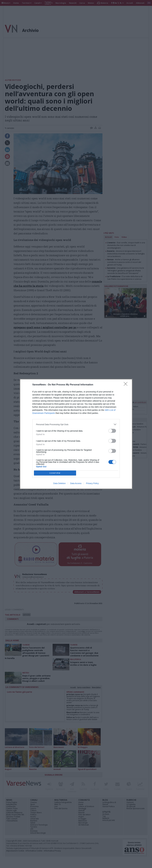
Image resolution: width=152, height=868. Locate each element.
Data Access (76, 483)
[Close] (126, 385)
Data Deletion (60, 483)
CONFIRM (55, 473)
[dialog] (76, 434)
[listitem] (76, 424)
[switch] (112, 431)
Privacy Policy (92, 483)
